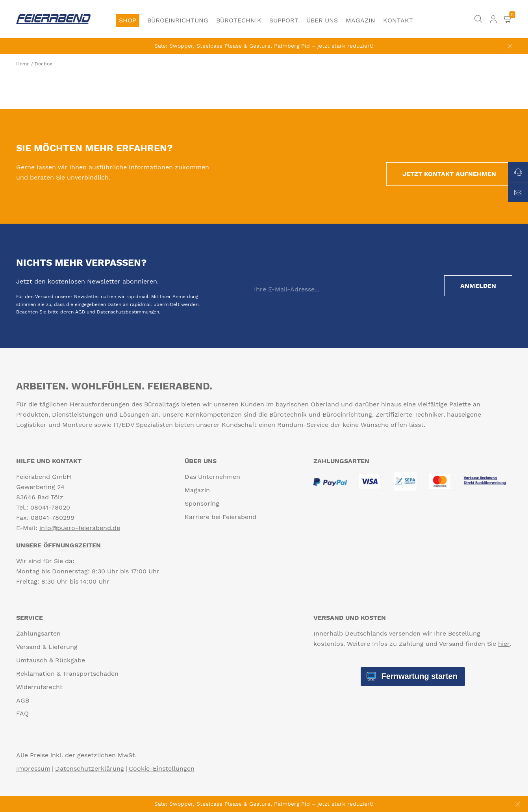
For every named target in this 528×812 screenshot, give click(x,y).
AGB (80, 312)
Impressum (33, 768)
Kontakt (398, 20)
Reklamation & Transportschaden (67, 674)
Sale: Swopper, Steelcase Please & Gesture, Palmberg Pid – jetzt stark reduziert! (264, 46)
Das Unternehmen (212, 477)
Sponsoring (202, 503)
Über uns (322, 20)
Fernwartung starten (418, 676)
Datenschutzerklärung (90, 768)
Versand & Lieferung (47, 647)
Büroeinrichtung (178, 20)
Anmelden (478, 286)
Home (23, 64)
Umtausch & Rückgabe (51, 660)
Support (284, 20)
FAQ (22, 713)
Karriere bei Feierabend (220, 517)
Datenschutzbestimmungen (128, 312)
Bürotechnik (239, 20)
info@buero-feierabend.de (80, 528)
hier (504, 644)
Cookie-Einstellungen (162, 768)
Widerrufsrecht (39, 687)
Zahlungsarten (38, 633)
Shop (128, 20)
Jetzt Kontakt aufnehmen (449, 174)
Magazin (360, 20)
